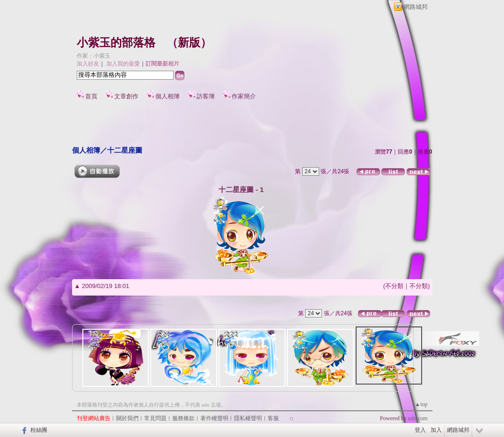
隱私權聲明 (248, 418)
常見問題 (155, 418)
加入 (436, 430)
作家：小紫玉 (94, 56)
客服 (273, 418)
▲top (421, 404)
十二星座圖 (125, 150)
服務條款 (183, 418)
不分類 (394, 286)
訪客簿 (206, 96)
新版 (189, 43)
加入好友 (88, 64)
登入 (420, 430)
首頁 (91, 96)
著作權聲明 (214, 418)
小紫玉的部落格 (116, 43)
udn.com (418, 418)
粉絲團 (39, 430)
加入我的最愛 (123, 64)
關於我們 (127, 418)
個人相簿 (168, 96)
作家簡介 (244, 96)
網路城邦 (416, 7)
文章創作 (126, 96)
